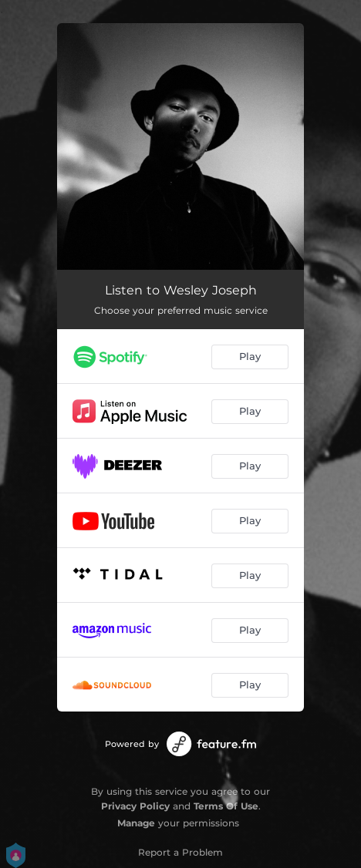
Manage (136, 823)
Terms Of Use (226, 806)
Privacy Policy (135, 806)
